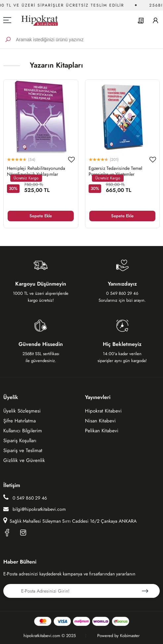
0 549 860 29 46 (25, 498)
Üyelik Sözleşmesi (22, 411)
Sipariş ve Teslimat (23, 450)
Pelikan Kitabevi (102, 431)
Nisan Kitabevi (100, 421)
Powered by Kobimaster (118, 636)
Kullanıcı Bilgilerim (23, 431)
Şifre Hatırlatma (20, 421)
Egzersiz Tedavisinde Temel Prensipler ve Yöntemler (115, 171)
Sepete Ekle (41, 216)
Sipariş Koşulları (20, 441)
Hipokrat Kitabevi (103, 411)
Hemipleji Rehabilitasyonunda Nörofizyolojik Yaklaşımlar (36, 171)
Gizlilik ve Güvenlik (24, 460)
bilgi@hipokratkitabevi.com (35, 509)
